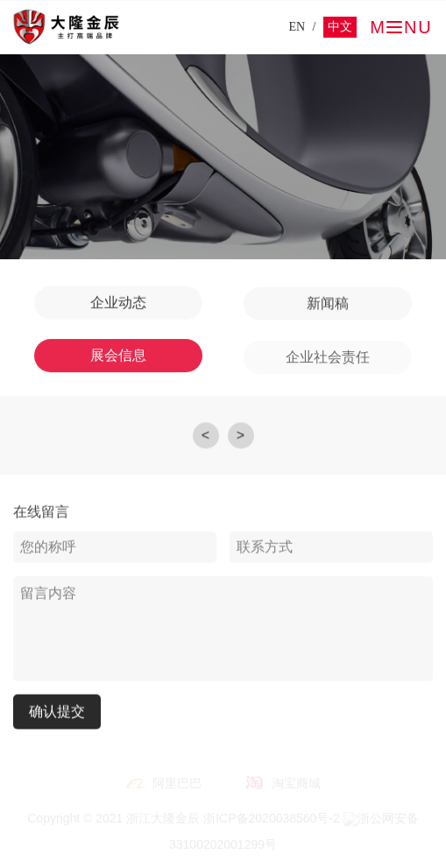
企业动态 (118, 303)
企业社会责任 (328, 359)
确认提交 (57, 712)
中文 (340, 27)
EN (297, 27)
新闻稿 (328, 304)
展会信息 (118, 356)
